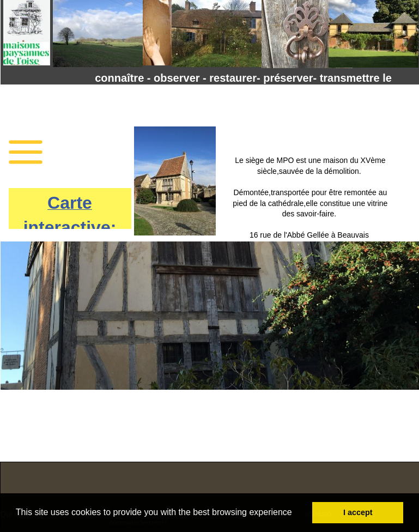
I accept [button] (358, 512)
